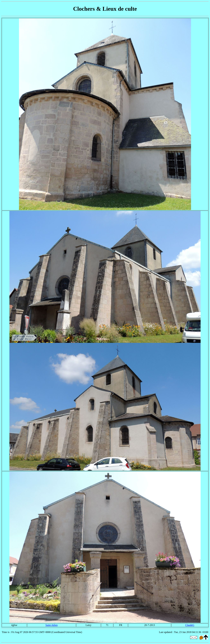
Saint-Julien (51, 625)
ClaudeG (190, 625)
